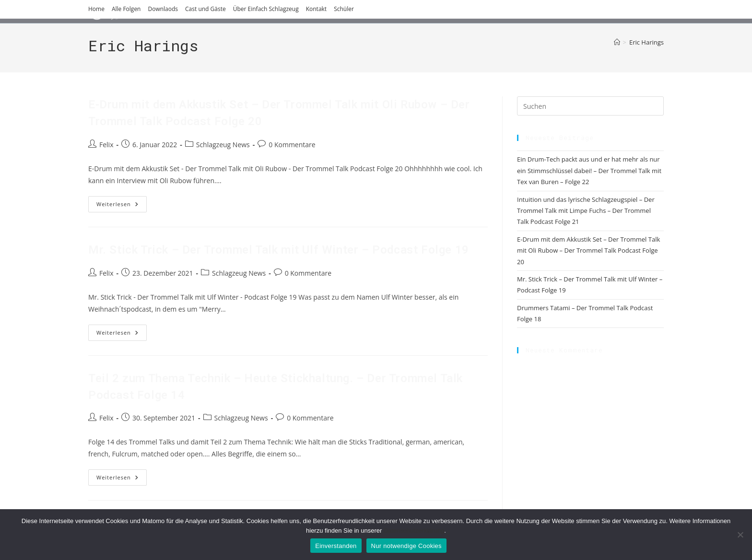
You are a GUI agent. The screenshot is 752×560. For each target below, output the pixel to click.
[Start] (617, 42)
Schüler (344, 9)
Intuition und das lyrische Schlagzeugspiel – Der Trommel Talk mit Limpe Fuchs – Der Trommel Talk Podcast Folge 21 (586, 211)
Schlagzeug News (223, 145)
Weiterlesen (122, 206)
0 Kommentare (292, 145)
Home (96, 9)
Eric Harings (646, 42)
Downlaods (163, 9)
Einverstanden (336, 546)
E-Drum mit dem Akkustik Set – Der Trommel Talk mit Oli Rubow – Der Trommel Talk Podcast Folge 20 (588, 251)
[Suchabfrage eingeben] (590, 106)
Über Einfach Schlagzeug (266, 9)
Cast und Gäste (206, 9)
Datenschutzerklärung (414, 531)
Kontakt (316, 9)
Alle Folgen (126, 9)
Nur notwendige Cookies (406, 546)
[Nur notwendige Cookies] (740, 535)
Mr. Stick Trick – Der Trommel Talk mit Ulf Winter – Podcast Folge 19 (279, 250)
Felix (106, 145)
